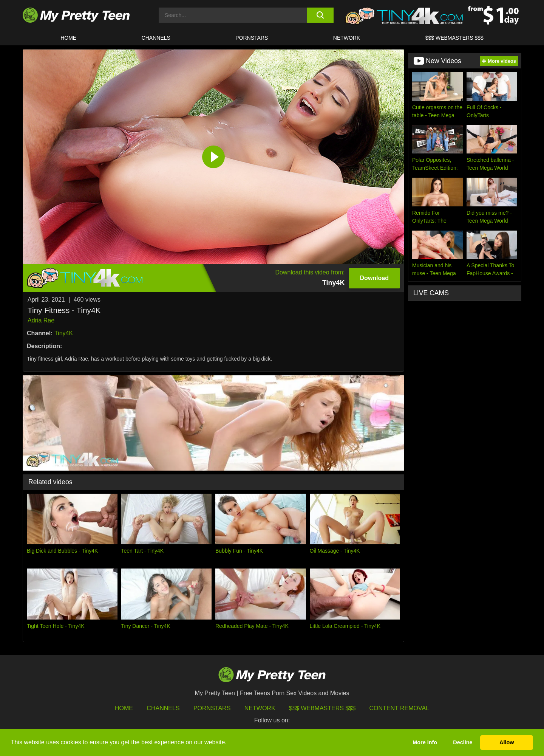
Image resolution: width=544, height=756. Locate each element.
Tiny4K (64, 333)
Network (347, 38)
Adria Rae (41, 320)
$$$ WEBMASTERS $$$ (454, 38)
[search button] (320, 15)
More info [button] (425, 742)
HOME (68, 38)
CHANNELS (156, 38)
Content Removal (399, 708)
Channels (163, 708)
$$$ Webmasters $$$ (322, 708)
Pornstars (252, 38)
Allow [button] (507, 742)
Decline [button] (463, 742)
